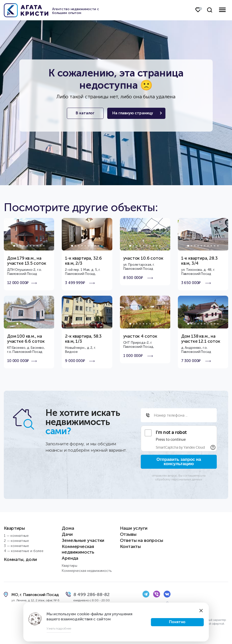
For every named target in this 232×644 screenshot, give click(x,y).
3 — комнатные (16, 546)
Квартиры (14, 528)
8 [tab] (37, 246)
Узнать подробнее (59, 629)
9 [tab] (41, 246)
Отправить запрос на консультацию (179, 462)
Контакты (130, 546)
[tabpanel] (29, 234)
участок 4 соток (140, 336)
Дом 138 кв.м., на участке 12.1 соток (201, 339)
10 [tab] (44, 246)
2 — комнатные (16, 541)
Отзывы (128, 534)
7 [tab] (34, 246)
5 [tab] (27, 246)
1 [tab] (14, 246)
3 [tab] (21, 246)
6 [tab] (31, 246)
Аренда (70, 558)
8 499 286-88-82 (91, 594)
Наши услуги (134, 528)
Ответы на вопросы (142, 540)
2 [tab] (17, 246)
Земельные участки (83, 540)
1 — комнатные (16, 536)
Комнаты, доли (20, 559)
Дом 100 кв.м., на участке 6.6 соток (26, 339)
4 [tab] (24, 246)
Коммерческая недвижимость (78, 549)
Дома (68, 528)
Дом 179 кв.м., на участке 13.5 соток (27, 261)
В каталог (84, 113)
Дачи (67, 534)
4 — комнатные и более (24, 551)
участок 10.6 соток (143, 258)
